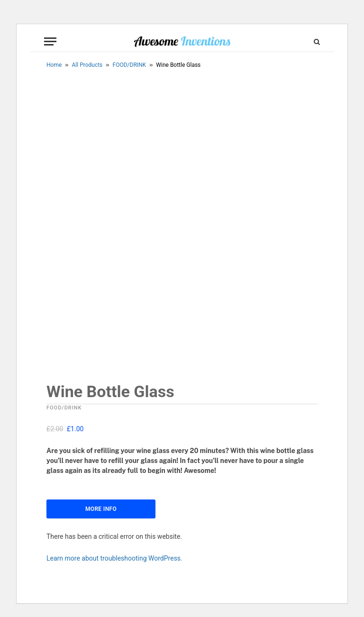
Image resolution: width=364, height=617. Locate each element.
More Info (101, 509)
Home (54, 65)
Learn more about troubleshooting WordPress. (114, 558)
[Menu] (50, 41)
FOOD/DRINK (130, 65)
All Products (87, 65)
